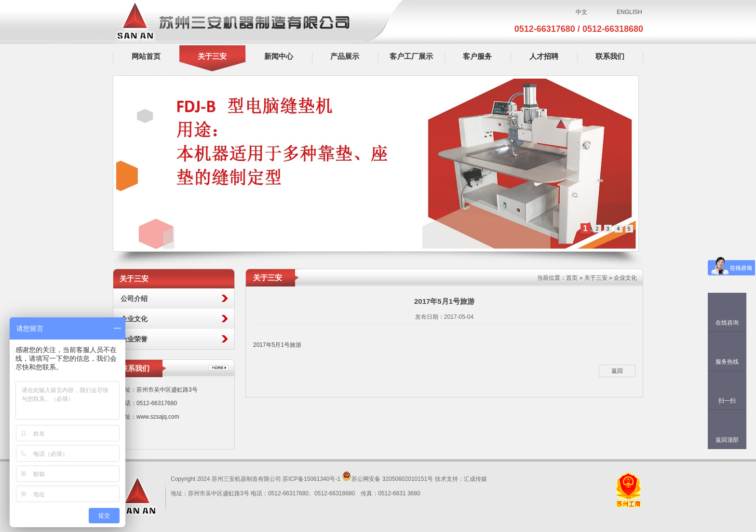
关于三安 (596, 278)
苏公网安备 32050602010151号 (387, 479)
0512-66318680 (613, 29)
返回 (617, 371)
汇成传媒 (475, 479)
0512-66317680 (546, 29)
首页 (572, 278)
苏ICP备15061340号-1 (311, 479)
